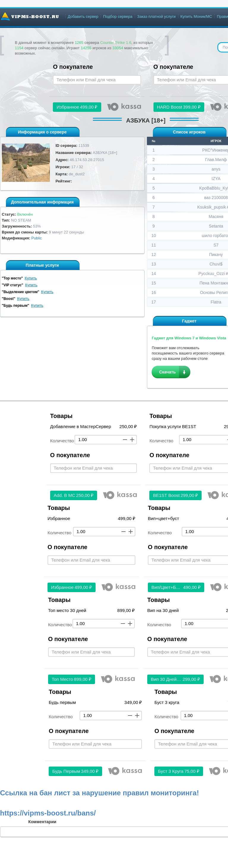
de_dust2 (77, 174)
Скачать (167, 372)
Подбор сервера (118, 16)
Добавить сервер (83, 16)
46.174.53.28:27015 (87, 160)
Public (36, 238)
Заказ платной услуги (156, 16)
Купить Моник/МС (196, 16)
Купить (31, 278)
